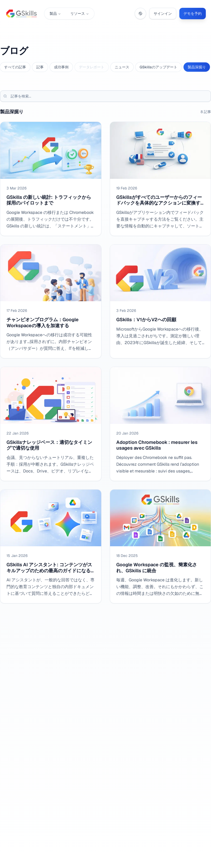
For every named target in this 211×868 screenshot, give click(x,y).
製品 (55, 14)
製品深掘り (197, 67)
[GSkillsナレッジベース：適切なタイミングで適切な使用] (51, 424)
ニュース (122, 67)
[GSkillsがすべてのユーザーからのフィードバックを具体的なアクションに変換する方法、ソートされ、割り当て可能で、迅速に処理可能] (161, 179)
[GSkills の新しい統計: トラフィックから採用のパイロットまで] (51, 179)
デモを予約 (193, 14)
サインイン (163, 14)
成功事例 (61, 67)
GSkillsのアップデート (158, 67)
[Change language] (140, 14)
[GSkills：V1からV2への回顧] (161, 301)
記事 (40, 67)
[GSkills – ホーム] (22, 14)
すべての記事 (15, 67)
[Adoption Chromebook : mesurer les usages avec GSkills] (161, 424)
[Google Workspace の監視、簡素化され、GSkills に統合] (161, 547)
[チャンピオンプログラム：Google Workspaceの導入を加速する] (51, 301)
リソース (80, 14)
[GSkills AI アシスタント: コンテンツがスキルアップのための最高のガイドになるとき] (51, 547)
